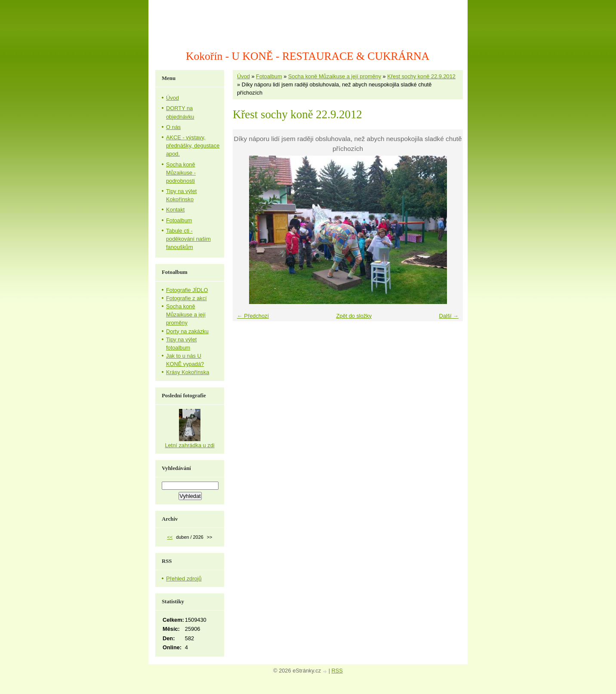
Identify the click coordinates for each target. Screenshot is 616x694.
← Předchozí (253, 316)
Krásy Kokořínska (188, 372)
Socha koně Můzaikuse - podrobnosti (181, 173)
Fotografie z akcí (186, 298)
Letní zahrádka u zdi (189, 445)
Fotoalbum (269, 76)
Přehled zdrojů (184, 579)
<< (170, 537)
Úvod (243, 76)
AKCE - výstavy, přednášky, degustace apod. (193, 146)
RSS (337, 671)
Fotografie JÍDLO (187, 290)
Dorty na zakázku (187, 331)
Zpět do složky (354, 316)
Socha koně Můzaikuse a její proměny (335, 76)
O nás (173, 127)
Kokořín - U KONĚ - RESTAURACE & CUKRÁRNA (308, 56)
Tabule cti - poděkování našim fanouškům (188, 239)
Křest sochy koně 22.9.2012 (421, 76)
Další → (449, 316)
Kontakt (175, 210)
